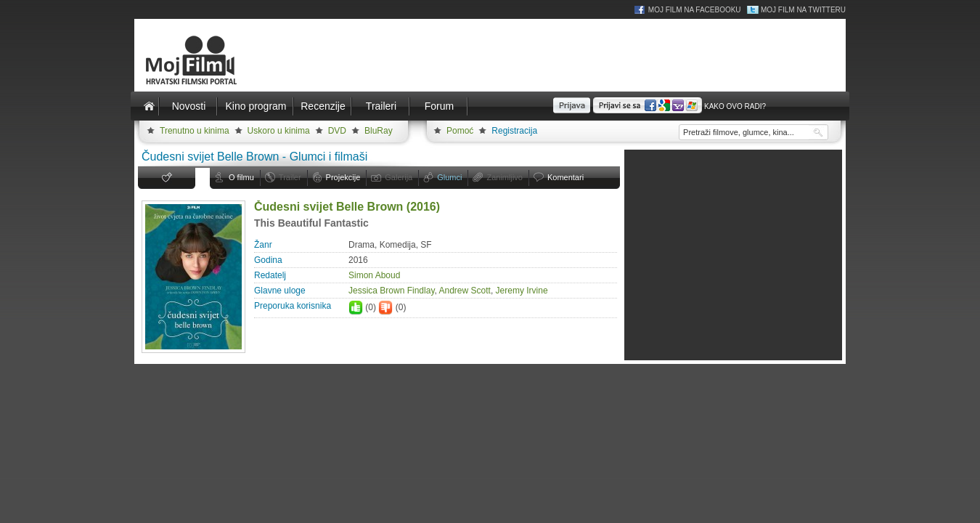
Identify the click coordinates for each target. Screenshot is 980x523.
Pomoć (460, 131)
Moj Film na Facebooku (695, 10)
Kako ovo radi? (735, 106)
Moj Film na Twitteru (803, 10)
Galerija (399, 177)
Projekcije (343, 177)
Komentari (565, 177)
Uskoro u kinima (279, 131)
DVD (337, 131)
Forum (439, 106)
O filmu (241, 177)
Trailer (290, 177)
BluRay (379, 131)
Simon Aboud (374, 275)
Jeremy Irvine (522, 291)
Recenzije (323, 106)
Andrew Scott (465, 291)
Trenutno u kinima (195, 131)
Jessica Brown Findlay (392, 291)
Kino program (256, 106)
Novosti (189, 106)
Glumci (449, 177)
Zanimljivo (505, 177)
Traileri (381, 106)
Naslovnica (149, 106)
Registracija (514, 131)
